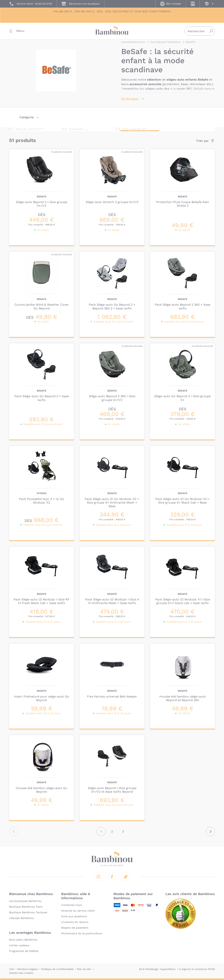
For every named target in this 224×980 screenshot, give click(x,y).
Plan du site (84, 969)
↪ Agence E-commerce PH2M (197, 969)
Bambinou (112, 33)
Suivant (210, 834)
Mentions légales (28, 969)
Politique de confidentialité (57, 969)
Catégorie (27, 120)
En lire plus (130, 102)
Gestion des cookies (21, 973)
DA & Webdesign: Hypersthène (157, 969)
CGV (12, 969)
